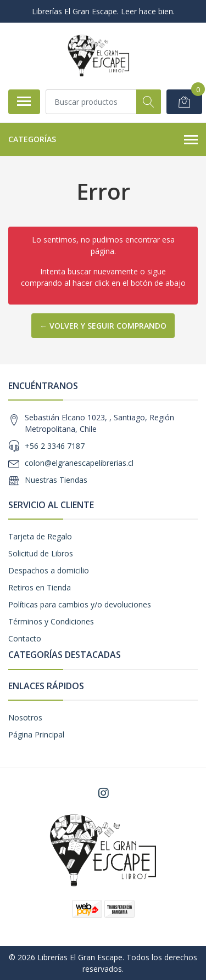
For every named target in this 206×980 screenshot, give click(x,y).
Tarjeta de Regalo (40, 536)
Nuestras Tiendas (56, 480)
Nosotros (25, 717)
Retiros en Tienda (40, 587)
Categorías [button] (103, 140)
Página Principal (36, 734)
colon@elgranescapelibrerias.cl (79, 463)
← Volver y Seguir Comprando (103, 326)
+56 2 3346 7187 (55, 446)
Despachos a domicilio (49, 570)
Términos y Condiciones (51, 621)
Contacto (25, 638)
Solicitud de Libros (41, 553)
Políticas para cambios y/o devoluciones (80, 604)
